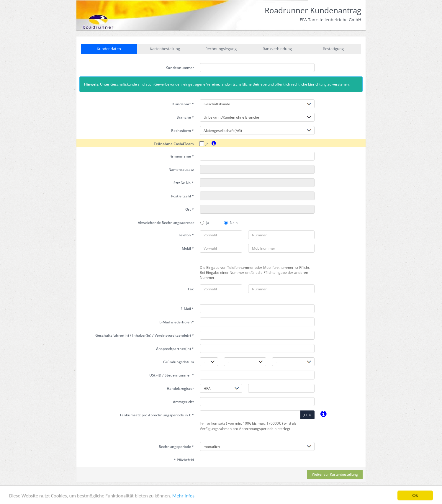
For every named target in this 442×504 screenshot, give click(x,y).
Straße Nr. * (184, 183)
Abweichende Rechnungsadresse (166, 223)
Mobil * (188, 248)
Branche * (185, 117)
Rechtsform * (182, 131)
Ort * (190, 209)
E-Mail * (187, 309)
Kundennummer (180, 68)
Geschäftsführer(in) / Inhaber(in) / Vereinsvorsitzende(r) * (145, 335)
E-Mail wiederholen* (177, 322)
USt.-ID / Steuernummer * (172, 375)
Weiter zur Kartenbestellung (335, 474)
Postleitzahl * (182, 196)
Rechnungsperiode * (176, 447)
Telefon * (186, 235)
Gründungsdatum (179, 362)
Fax (191, 289)
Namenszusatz (181, 170)
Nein (231, 223)
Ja (204, 144)
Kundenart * (183, 104)
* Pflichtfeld (184, 460)
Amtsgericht (183, 402)
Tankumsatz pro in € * (157, 415)
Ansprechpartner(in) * (175, 349)
